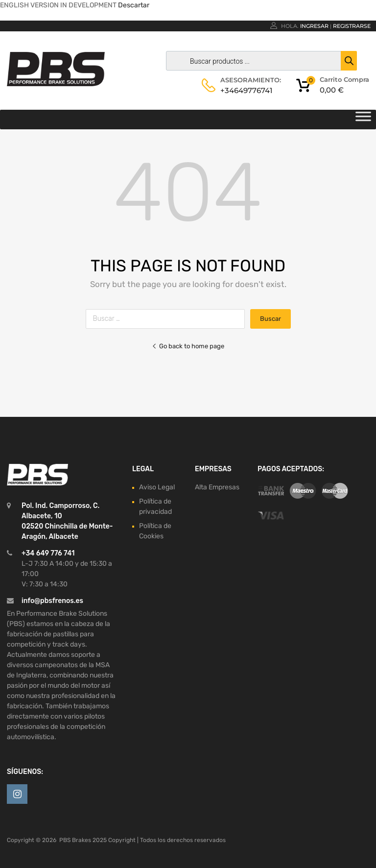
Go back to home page (188, 346)
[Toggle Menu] (363, 120)
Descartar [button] (134, 5)
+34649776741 (244, 90)
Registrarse (352, 26)
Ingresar (314, 26)
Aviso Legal (157, 487)
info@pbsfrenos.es (52, 601)
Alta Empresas (217, 487)
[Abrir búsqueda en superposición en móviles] (259, 61)
